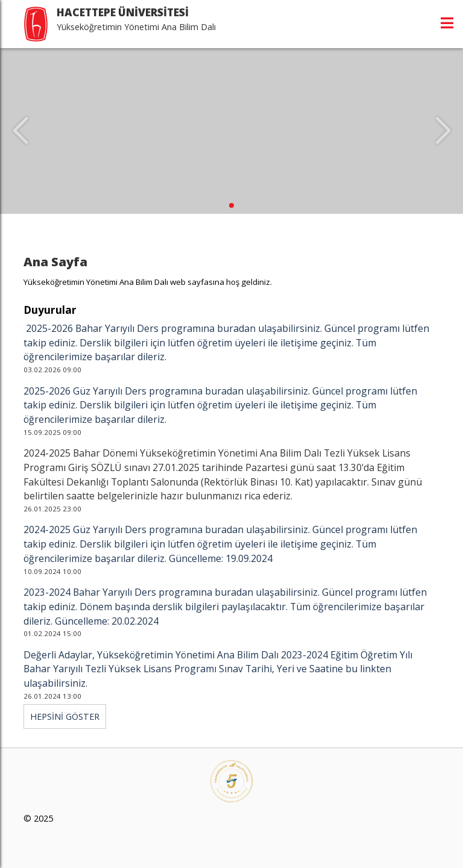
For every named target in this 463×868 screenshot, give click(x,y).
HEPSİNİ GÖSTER (65, 717)
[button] (231, 205)
